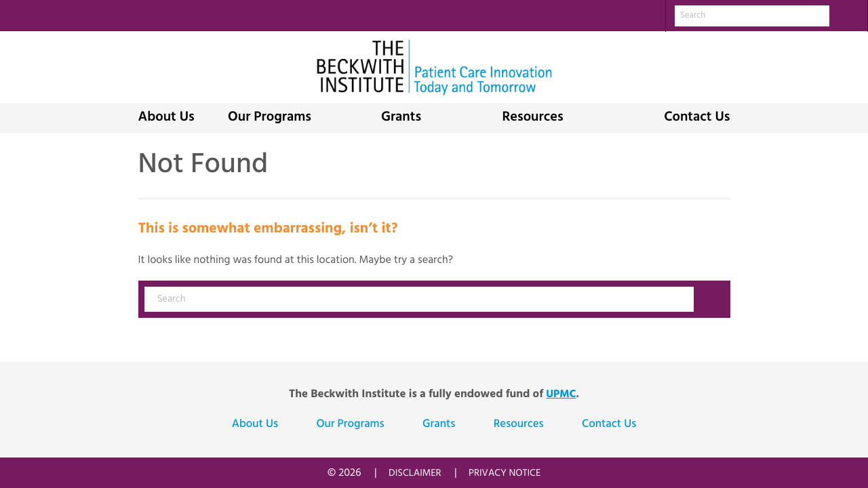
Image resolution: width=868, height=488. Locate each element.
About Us (166, 118)
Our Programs (270, 118)
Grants (401, 118)
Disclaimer (415, 473)
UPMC (561, 394)
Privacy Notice (505, 473)
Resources (532, 118)
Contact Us (697, 118)
